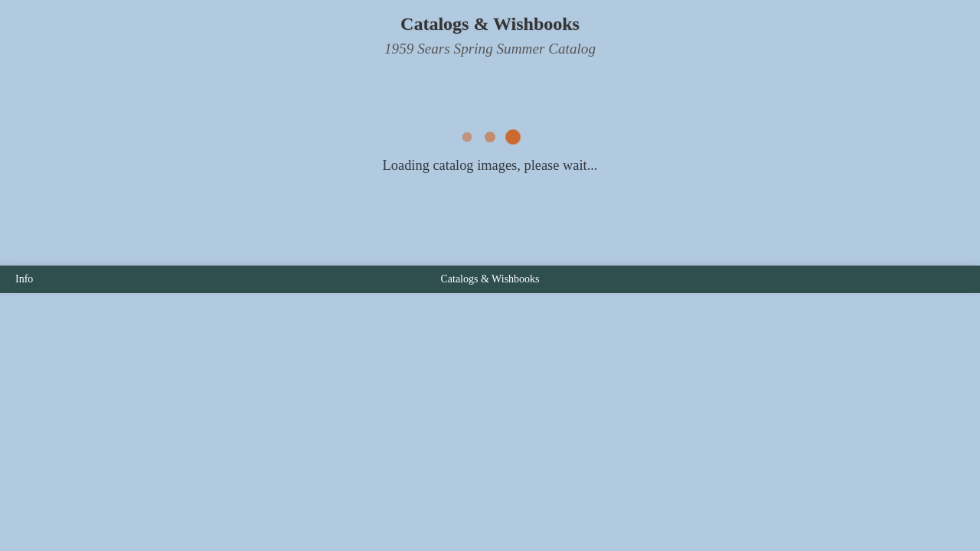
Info (24, 279)
